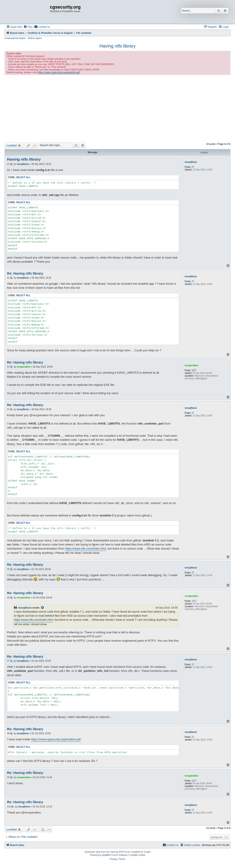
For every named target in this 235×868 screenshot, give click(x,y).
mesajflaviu (191, 162)
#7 (8, 661)
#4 (8, 409)
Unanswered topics (15, 38)
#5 (8, 569)
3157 (194, 370)
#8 (8, 733)
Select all (23, 177)
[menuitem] (28, 27)
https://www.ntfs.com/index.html (86, 549)
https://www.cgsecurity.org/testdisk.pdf (59, 72)
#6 (8, 598)
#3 (8, 367)
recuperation (192, 365)
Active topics (35, 38)
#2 (8, 278)
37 (193, 167)
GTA (121, 852)
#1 (8, 164)
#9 (8, 777)
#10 (9, 807)
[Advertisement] (117, 109)
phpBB (106, 855)
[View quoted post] (43, 608)
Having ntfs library (117, 46)
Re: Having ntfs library (25, 273)
